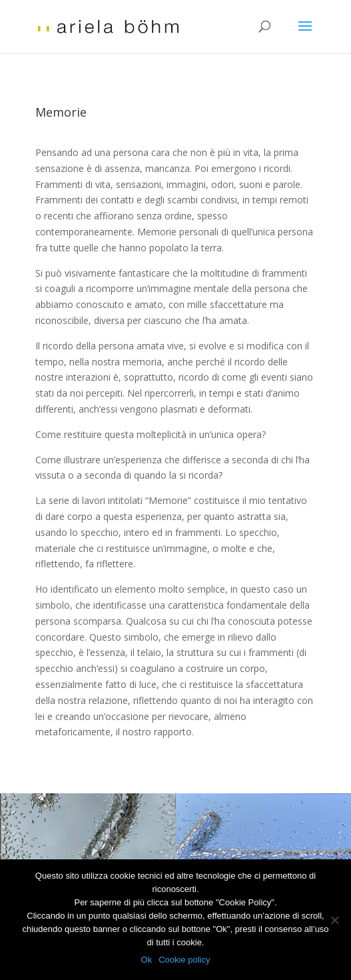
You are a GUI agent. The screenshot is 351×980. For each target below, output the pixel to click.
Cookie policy (184, 960)
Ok (147, 960)
